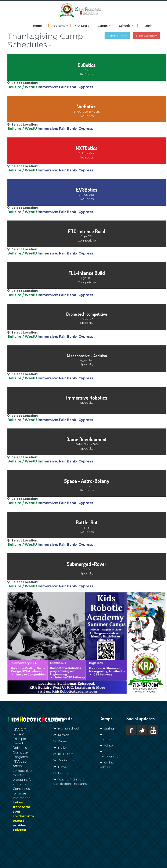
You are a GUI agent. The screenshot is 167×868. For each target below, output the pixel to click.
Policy (60, 748)
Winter (107, 745)
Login (149, 26)
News (60, 767)
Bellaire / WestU (22, 87)
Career (61, 741)
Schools (126, 26)
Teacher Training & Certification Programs (70, 782)
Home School (66, 728)
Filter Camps (146, 36)
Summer (106, 737)
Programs (59, 26)
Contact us (64, 760)
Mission (61, 735)
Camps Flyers (117, 36)
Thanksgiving (109, 754)
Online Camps (107, 765)
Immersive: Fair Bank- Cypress (65, 87)
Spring (107, 728)
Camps (104, 26)
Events (61, 773)
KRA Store (82, 26)
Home (37, 26)
